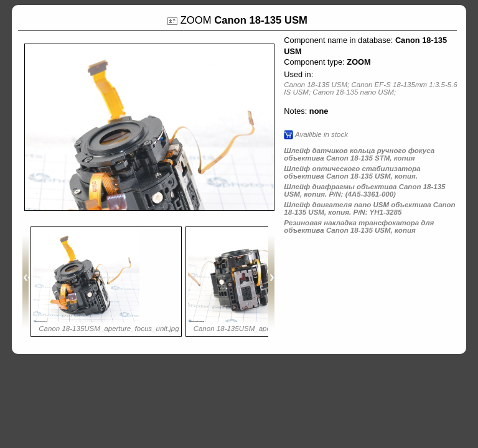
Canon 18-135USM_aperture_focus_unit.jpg (109, 329)
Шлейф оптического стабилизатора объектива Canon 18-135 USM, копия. (352, 172)
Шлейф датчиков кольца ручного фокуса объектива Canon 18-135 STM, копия (359, 154)
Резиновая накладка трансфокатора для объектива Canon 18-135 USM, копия (359, 226)
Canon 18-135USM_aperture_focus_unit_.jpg (266, 329)
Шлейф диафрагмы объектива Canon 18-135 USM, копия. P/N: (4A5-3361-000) (364, 190)
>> (271, 281)
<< (26, 281)
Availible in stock (321, 134)
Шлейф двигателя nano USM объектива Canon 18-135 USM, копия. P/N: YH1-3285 (369, 208)
